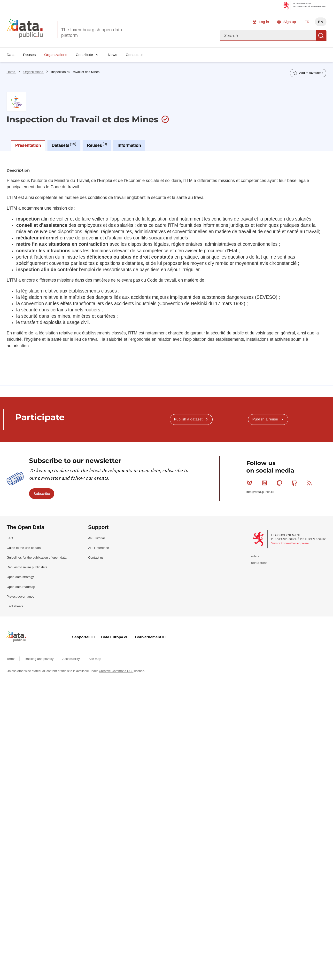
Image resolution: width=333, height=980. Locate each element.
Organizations (56, 55)
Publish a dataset (188, 419)
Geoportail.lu (83, 637)
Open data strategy (20, 577)
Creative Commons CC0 (116, 671)
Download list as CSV (42, 321)
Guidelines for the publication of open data (36, 557)
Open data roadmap (21, 587)
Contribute (84, 55)
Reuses (29, 55)
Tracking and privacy (39, 659)
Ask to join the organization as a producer (288, 167)
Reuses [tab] (97, 145)
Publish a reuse (265, 419)
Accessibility (71, 659)
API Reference (99, 548)
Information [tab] (129, 145)
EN (321, 22)
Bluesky (251, 483)
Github (295, 483)
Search (321, 36)
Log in (264, 22)
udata (255, 556)
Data (11, 55)
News (112, 55)
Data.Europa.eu (115, 637)
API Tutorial (96, 538)
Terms (11, 659)
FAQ (10, 538)
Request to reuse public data (27, 567)
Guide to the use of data (24, 548)
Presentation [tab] (28, 145)
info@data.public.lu (260, 492)
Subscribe (42, 494)
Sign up (290, 22)
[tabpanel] (166, 228)
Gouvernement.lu (150, 637)
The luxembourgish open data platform (91, 32)
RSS (310, 483)
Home (11, 72)
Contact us (135, 55)
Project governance (20, 597)
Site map (95, 659)
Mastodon (281, 483)
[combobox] (268, 36)
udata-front (259, 563)
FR (307, 22)
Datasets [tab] (64, 145)
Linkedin (266, 483)
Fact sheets (15, 606)
